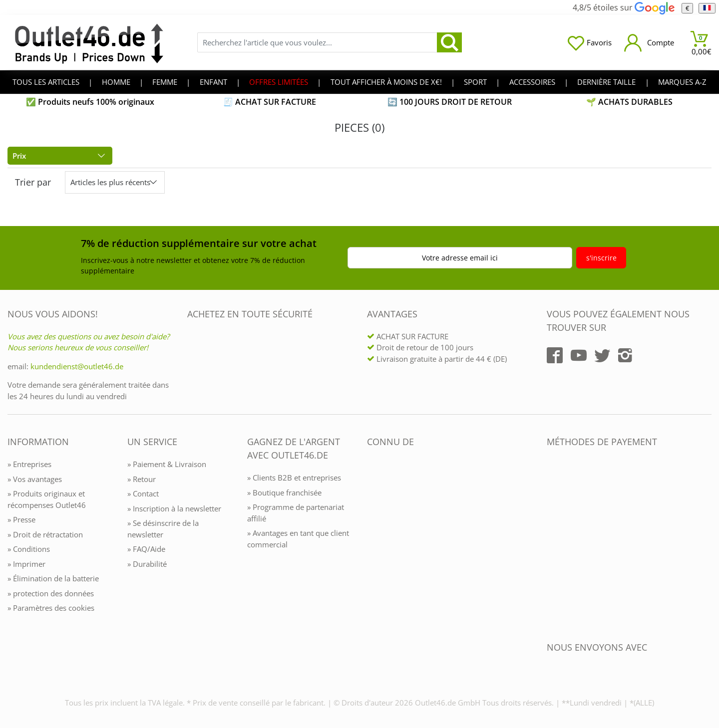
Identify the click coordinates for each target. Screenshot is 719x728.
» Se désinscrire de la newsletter (163, 529)
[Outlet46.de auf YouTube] (579, 355)
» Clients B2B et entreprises (294, 478)
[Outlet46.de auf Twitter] (602, 355)
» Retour (142, 479)
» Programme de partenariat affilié (296, 513)
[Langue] (707, 8)
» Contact (143, 493)
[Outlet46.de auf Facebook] (555, 355)
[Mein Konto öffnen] (649, 43)
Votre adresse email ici (460, 258)
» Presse (21, 519)
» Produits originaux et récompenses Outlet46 (47, 499)
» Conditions (29, 549)
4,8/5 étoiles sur (623, 7)
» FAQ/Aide (146, 549)
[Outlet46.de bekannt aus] (374, 550)
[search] (449, 42)
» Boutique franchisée (284, 492)
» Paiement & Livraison (167, 464)
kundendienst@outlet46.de (77, 366)
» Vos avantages (35, 479)
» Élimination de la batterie (53, 578)
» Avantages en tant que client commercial (298, 539)
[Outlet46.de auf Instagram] (625, 355)
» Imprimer (26, 564)
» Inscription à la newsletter (174, 508)
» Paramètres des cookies (51, 608)
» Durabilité (147, 564)
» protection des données (51, 593)
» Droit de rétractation (45, 534)
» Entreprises (29, 464)
